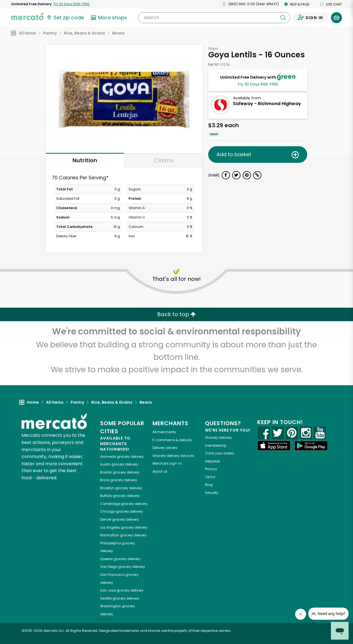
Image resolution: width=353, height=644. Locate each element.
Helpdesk (212, 461)
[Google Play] (311, 446)
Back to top (176, 314)
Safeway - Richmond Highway (267, 104)
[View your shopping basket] (336, 18)
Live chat (331, 4)
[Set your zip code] (65, 18)
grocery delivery (122, 457)
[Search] (214, 18)
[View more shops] (110, 18)
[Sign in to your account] (311, 18)
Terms (210, 477)
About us (160, 471)
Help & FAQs (297, 4)
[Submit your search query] (283, 18)
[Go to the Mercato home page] (27, 16)
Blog (209, 485)
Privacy (211, 469)
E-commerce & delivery (172, 440)
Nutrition (85, 160)
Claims (164, 160)
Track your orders (220, 453)
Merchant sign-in (167, 463)
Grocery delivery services (173, 456)
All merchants (164, 432)
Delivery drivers (165, 448)
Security (212, 493)
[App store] (274, 446)
